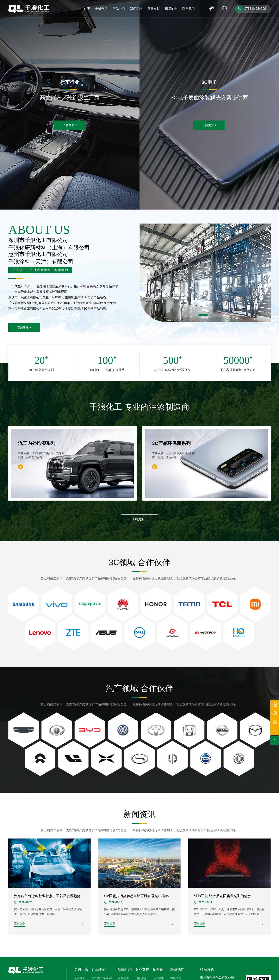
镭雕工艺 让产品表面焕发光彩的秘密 (223, 896)
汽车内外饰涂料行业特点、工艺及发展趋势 (47, 896)
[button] (203, 315)
